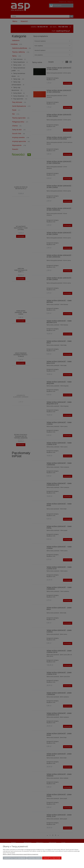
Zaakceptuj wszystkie (52, 858)
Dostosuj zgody (34, 858)
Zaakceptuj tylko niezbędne (15, 858)
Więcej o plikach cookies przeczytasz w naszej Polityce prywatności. (21, 854)
